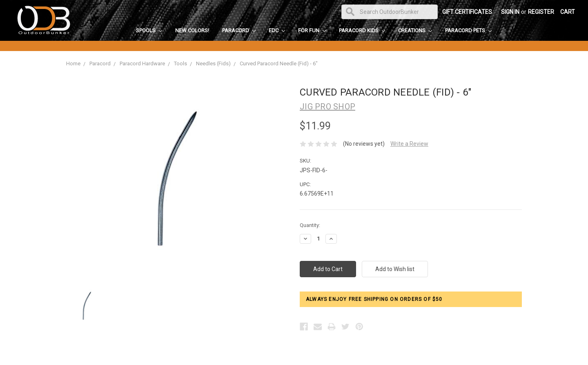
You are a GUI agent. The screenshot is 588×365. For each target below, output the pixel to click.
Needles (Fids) (213, 63)
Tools (180, 63)
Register (541, 12)
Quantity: (310, 225)
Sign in (510, 12)
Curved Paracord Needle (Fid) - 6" (279, 63)
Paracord (239, 30)
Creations (415, 30)
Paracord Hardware (142, 63)
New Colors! (192, 30)
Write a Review (409, 144)
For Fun (312, 30)
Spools (149, 30)
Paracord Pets (468, 30)
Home (73, 63)
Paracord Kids (362, 30)
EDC (277, 30)
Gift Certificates (467, 12)
